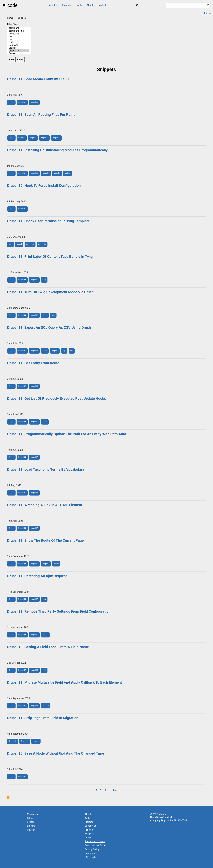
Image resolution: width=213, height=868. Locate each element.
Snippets (67, 5)
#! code (10, 5)
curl (19, 42)
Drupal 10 (19, 51)
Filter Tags (13, 24)
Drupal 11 (19, 53)
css (19, 36)
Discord (31, 826)
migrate (46, 706)
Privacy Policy (92, 849)
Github (31, 818)
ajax (44, 599)
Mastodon (32, 814)
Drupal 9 (33, 138)
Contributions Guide (95, 845)
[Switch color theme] (137, 5)
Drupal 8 (22, 138)
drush (45, 315)
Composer (19, 34)
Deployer (19, 45)
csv (19, 39)
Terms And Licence (95, 841)
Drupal (19, 48)
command (19, 28)
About (90, 5)
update (67, 173)
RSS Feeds (90, 857)
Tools (79, 5)
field (44, 670)
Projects (89, 822)
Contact (102, 5)
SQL (64, 351)
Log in (207, 13)
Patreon (31, 830)
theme (56, 564)
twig (10, 244)
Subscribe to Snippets (8, 797)
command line (19, 31)
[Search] (208, 6)
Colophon (90, 853)
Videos (88, 838)
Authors (89, 818)
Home (10, 18)
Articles (53, 5)
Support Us (91, 826)
